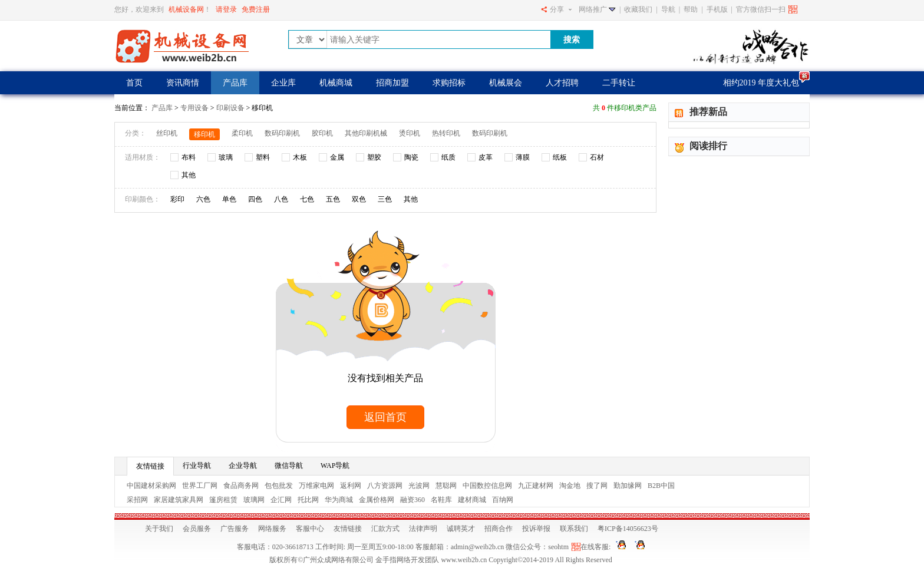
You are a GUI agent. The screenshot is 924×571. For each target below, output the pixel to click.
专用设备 (195, 108)
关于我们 (159, 529)
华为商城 (339, 500)
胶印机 (322, 133)
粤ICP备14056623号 (628, 529)
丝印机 (167, 133)
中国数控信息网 (487, 486)
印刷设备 (230, 108)
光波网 (419, 486)
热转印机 (446, 133)
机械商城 (336, 83)
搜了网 (597, 486)
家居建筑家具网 (179, 500)
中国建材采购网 (151, 486)
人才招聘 (562, 83)
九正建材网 (536, 486)
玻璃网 (254, 500)
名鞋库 (441, 500)
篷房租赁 (223, 500)
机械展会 (506, 83)
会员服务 (197, 529)
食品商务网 (241, 486)
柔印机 (242, 133)
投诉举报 (536, 529)
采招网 (137, 500)
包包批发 (279, 486)
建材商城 (472, 500)
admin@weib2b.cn (478, 547)
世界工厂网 (200, 486)
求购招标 (449, 83)
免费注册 (256, 9)
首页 (134, 83)
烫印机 (410, 133)
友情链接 (348, 529)
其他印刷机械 (366, 133)
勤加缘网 (628, 486)
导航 (668, 9)
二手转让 (619, 83)
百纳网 (503, 500)
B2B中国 (661, 486)
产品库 (235, 83)
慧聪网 (446, 486)
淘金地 (570, 486)
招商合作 (499, 529)
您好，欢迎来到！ (163, 9)
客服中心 (310, 529)
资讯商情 (183, 83)
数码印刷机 (282, 133)
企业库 (283, 83)
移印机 (204, 134)
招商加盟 (392, 83)
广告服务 (235, 529)
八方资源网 (385, 486)
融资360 (412, 500)
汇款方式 (385, 529)
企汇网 (281, 500)
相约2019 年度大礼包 (761, 83)
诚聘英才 (461, 529)
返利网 (351, 486)
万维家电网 (316, 486)
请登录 (226, 9)
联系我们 (574, 529)
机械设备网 (186, 9)
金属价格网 (377, 500)
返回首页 (385, 417)
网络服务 (272, 529)
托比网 (308, 500)
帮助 (691, 9)
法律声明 (423, 529)
